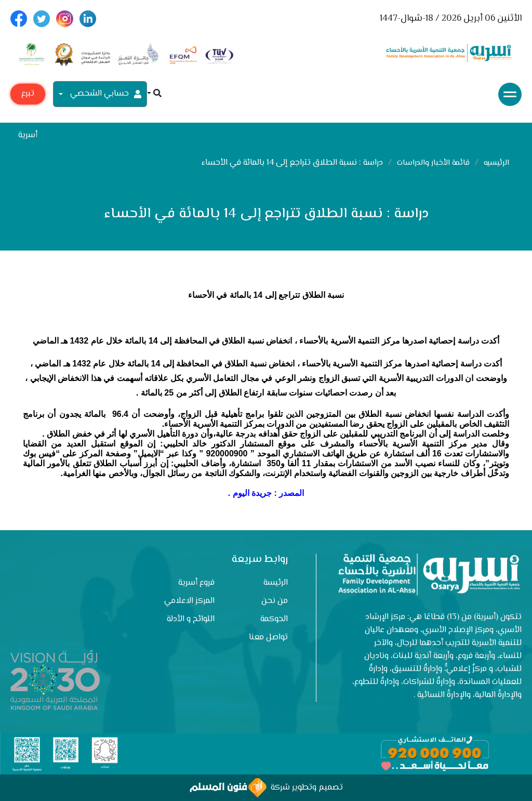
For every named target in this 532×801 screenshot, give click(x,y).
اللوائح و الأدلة (191, 619)
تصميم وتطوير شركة (266, 788)
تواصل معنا (268, 638)
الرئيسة (276, 583)
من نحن (275, 601)
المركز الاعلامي (189, 601)
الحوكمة (274, 619)
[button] (154, 94)
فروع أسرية (196, 583)
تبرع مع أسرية (28, 96)
